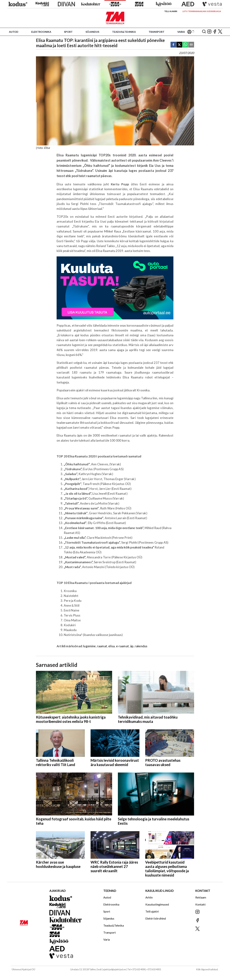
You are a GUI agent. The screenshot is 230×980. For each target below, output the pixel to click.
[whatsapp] (185, 45)
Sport (68, 32)
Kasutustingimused (157, 904)
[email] (191, 45)
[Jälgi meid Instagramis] (209, 32)
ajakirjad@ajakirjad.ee (114, 969)
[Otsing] (204, 32)
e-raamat (122, 646)
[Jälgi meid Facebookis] (215, 32)
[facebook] (173, 45)
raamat (102, 646)
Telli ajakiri (171, 11)
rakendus (141, 646)
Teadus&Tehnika (124, 32)
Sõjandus (92, 32)
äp (132, 646)
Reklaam (201, 897)
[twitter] (179, 45)
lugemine (89, 646)
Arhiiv (149, 897)
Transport (157, 32)
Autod (14, 32)
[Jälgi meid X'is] (220, 32)
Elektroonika (41, 32)
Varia (181, 32)
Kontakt (200, 904)
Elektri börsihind (156, 918)
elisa (111, 646)
